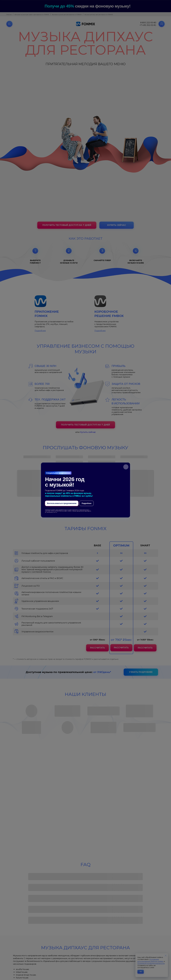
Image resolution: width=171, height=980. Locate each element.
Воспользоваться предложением (62, 503)
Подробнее (86, 503)
